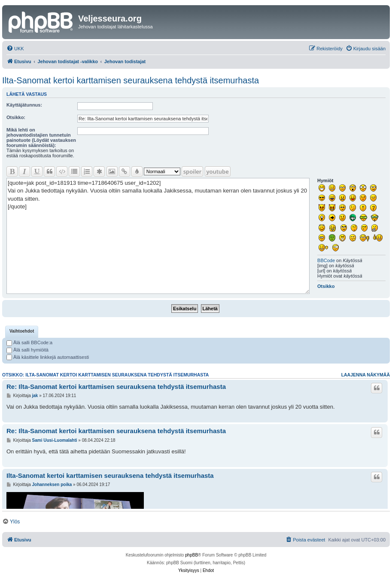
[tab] (22, 332)
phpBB (191, 555)
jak (35, 396)
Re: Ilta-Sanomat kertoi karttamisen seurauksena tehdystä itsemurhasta (116, 387)
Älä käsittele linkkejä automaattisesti (48, 357)
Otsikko (326, 286)
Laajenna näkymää (366, 375)
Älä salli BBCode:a (29, 342)
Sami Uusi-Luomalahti (55, 440)
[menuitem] (15, 49)
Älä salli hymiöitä (27, 350)
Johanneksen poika (52, 485)
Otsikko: (16, 117)
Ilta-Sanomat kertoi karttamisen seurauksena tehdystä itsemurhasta (131, 80)
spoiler (193, 171)
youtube (218, 171)
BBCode (326, 260)
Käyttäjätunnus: (24, 105)
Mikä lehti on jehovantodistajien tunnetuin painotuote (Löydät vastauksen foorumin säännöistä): (41, 138)
